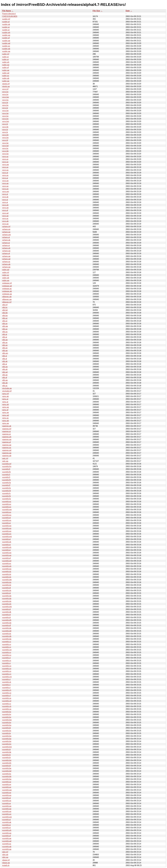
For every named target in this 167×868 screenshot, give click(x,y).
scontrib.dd (7, 631)
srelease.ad (7, 286)
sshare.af (6, 253)
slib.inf (5, 305)
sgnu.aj (5, 402)
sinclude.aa (7, 388)
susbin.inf (6, 19)
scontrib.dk (7, 612)
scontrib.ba (7, 779)
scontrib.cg (7, 693)
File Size (96, 11)
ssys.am (6, 192)
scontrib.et (6, 518)
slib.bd (5, 310)
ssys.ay (5, 159)
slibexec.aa (7, 299)
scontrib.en (7, 534)
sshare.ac (6, 262)
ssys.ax (5, 162)
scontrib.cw (7, 650)
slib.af (5, 378)
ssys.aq (5, 181)
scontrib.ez (7, 502)
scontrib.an (7, 814)
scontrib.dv (7, 585)
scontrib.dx (7, 577)
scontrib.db (7, 636)
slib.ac (5, 386)
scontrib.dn (7, 604)
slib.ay (5, 321)
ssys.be (5, 143)
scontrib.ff (6, 485)
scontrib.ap (7, 809)
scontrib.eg (7, 553)
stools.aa (6, 86)
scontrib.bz (7, 712)
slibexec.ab (7, 297)
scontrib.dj (6, 615)
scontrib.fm (7, 466)
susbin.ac (6, 46)
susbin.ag (6, 35)
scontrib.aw (7, 790)
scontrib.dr (7, 593)
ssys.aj (5, 200)
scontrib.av (7, 793)
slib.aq (5, 340)
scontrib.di (6, 617)
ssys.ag (5, 208)
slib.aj (5, 356)
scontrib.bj (6, 755)
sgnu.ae (6, 412)
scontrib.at (6, 798)
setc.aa (5, 461)
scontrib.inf (7, 464)
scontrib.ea (7, 569)
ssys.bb (5, 151)
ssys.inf (5, 89)
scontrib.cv (7, 652)
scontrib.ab (7, 847)
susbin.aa (6, 51)
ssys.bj (5, 130)
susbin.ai (6, 30)
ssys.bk (5, 127)
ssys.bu (5, 100)
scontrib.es (7, 520)
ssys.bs (5, 105)
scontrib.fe (6, 488)
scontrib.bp (7, 739)
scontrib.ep (7, 528)
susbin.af (6, 38)
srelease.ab (7, 291)
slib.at (5, 334)
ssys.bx (5, 92)
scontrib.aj (6, 825)
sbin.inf (5, 852)
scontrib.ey (7, 504)
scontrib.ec (7, 563)
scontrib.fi (6, 477)
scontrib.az (7, 782)
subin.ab (6, 78)
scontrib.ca (7, 709)
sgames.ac (7, 448)
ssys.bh (5, 135)
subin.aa (6, 81)
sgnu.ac (5, 418)
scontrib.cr (6, 663)
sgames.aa (7, 453)
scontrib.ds (7, 590)
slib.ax (5, 324)
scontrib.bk (7, 752)
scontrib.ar (7, 803)
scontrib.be (7, 768)
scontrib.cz (7, 642)
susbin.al (6, 22)
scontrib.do (7, 601)
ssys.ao (5, 186)
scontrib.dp (7, 598)
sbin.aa (5, 857)
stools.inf (6, 84)
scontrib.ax (7, 787)
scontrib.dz (7, 572)
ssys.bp (5, 113)
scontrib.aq (7, 806)
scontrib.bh (7, 763)
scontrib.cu (7, 655)
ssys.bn (5, 119)
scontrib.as (7, 801)
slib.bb (5, 313)
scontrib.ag (7, 833)
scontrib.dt (6, 588)
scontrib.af (6, 836)
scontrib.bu (7, 725)
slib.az (5, 318)
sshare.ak (6, 240)
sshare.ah (6, 248)
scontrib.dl (6, 609)
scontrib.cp (7, 669)
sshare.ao (6, 232)
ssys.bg (5, 138)
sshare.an (6, 229)
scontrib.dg (7, 623)
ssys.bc (5, 148)
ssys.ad (5, 213)
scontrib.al (6, 820)
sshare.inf (6, 227)
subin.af (5, 67)
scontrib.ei (6, 550)
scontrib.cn (7, 674)
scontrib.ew (7, 510)
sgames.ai (6, 434)
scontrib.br (7, 733)
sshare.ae (6, 256)
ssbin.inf (6, 272)
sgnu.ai (5, 399)
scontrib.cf (6, 696)
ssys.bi (5, 132)
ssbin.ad (6, 270)
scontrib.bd (7, 771)
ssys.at (5, 173)
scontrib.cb (7, 706)
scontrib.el (6, 539)
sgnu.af (5, 410)
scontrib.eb (7, 566)
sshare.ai (6, 245)
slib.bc (5, 307)
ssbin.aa (6, 280)
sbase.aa (6, 863)
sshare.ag (6, 251)
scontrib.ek (7, 542)
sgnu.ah (6, 404)
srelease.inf (7, 283)
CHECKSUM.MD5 (10, 16)
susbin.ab (6, 49)
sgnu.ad (6, 415)
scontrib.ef (6, 558)
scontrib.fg (6, 483)
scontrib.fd (6, 491)
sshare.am (7, 235)
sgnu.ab (6, 421)
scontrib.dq (7, 596)
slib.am (5, 353)
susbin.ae (6, 41)
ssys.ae (5, 216)
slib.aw (5, 326)
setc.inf (5, 458)
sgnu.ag (6, 407)
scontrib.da (7, 639)
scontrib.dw (7, 580)
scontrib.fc (6, 493)
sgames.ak (7, 426)
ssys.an (5, 189)
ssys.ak (5, 197)
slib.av (5, 329)
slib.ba (5, 316)
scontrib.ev (7, 512)
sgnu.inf (5, 394)
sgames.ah (7, 437)
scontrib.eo (7, 531)
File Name (7, 11)
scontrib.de (7, 628)
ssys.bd (5, 146)
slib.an (5, 348)
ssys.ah (5, 205)
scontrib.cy (7, 644)
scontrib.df (6, 625)
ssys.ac (5, 218)
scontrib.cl (6, 679)
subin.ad (6, 73)
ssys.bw (6, 97)
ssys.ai (5, 202)
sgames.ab (7, 456)
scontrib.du (7, 582)
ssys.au (5, 170)
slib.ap (5, 351)
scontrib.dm (7, 607)
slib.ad (5, 372)
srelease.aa (7, 294)
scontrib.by (7, 714)
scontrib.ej (6, 545)
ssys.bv (5, 94)
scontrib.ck (7, 682)
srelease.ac (7, 289)
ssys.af (5, 210)
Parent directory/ (9, 14)
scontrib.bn (7, 744)
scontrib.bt (6, 728)
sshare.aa (6, 267)
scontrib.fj (6, 475)
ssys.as (5, 175)
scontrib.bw (7, 720)
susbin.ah (6, 32)
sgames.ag (7, 439)
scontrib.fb (6, 496)
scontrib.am (7, 817)
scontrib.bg (7, 760)
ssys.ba (5, 154)
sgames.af (6, 442)
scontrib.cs (7, 661)
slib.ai (5, 364)
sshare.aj (6, 243)
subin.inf (6, 54)
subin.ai (5, 59)
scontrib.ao (7, 811)
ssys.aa (5, 224)
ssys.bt (5, 103)
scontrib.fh (6, 480)
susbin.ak (6, 24)
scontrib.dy (7, 574)
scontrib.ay (7, 784)
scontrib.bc (7, 774)
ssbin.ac (6, 275)
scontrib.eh (7, 547)
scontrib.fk (6, 472)
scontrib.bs (7, 731)
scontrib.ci (6, 688)
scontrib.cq (7, 666)
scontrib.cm (7, 677)
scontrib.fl (6, 469)
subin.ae (6, 70)
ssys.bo (5, 116)
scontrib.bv (7, 723)
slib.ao (5, 345)
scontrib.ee (7, 555)
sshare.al (6, 237)
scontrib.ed (7, 561)
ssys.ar (5, 178)
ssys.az (5, 157)
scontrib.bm (7, 747)
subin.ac (6, 76)
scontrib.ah (7, 830)
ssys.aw (6, 165)
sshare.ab (6, 264)
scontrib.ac (7, 844)
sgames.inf (7, 429)
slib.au (5, 332)
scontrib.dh (7, 620)
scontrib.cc (7, 704)
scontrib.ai (6, 828)
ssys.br (5, 108)
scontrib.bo (7, 741)
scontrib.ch (7, 690)
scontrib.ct (6, 658)
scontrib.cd (7, 701)
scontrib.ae (7, 838)
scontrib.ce (7, 698)
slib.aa (5, 380)
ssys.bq (5, 111)
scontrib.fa (6, 499)
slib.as (5, 343)
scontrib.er (7, 523)
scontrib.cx (7, 647)
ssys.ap (5, 183)
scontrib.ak (7, 822)
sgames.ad (7, 450)
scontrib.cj (6, 685)
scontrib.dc (7, 634)
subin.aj (5, 57)
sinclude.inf (7, 391)
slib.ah (5, 369)
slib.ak (5, 361)
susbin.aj (6, 27)
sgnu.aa (6, 423)
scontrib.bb (7, 776)
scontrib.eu (7, 515)
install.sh (6, 865)
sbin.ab (5, 855)
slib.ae (5, 375)
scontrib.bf (6, 766)
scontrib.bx (7, 717)
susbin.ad (6, 43)
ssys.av (5, 167)
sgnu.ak (5, 396)
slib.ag (5, 367)
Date (128, 11)
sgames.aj (6, 431)
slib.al (5, 359)
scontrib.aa (7, 849)
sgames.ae (7, 445)
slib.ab (5, 383)
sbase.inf (6, 860)
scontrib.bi (6, 758)
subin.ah (6, 62)
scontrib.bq (7, 736)
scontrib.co (7, 671)
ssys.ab (5, 221)
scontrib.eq (7, 526)
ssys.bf (5, 140)
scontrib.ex (7, 507)
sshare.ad (6, 259)
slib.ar (5, 337)
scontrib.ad (7, 841)
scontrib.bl (6, 749)
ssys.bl (5, 124)
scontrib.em (7, 537)
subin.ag (6, 65)
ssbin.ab (6, 278)
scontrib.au (7, 795)
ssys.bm (6, 121)
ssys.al (5, 194)
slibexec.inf (7, 302)
